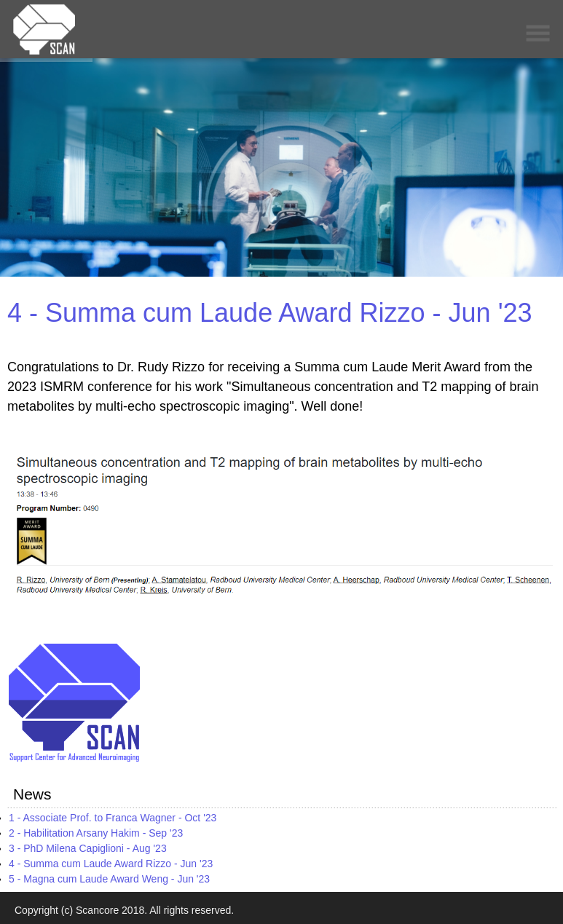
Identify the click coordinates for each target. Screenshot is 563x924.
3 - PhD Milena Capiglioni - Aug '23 (88, 848)
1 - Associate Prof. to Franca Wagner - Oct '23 (113, 818)
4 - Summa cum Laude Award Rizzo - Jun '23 (270, 313)
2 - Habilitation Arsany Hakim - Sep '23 (96, 833)
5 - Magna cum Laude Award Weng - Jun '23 (109, 879)
